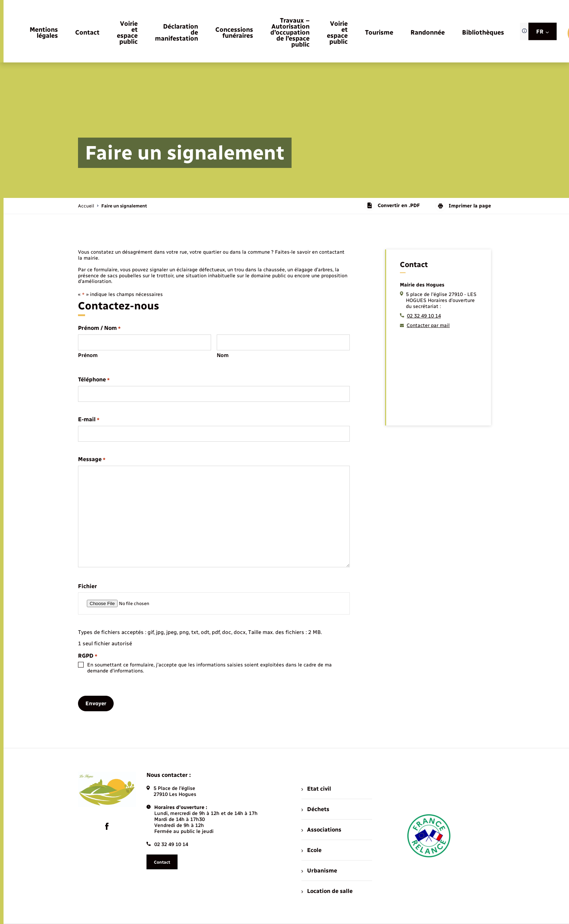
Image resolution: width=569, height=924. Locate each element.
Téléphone (94, 380)
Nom (223, 355)
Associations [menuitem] (321, 830)
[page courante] (124, 206)
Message (92, 460)
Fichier (88, 586)
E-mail (89, 420)
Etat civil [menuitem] (316, 789)
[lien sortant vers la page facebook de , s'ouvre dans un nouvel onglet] (107, 826)
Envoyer (96, 703)
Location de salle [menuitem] (327, 891)
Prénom (88, 355)
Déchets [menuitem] (315, 809)
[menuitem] (44, 33)
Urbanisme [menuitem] (319, 871)
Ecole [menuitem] (311, 850)
